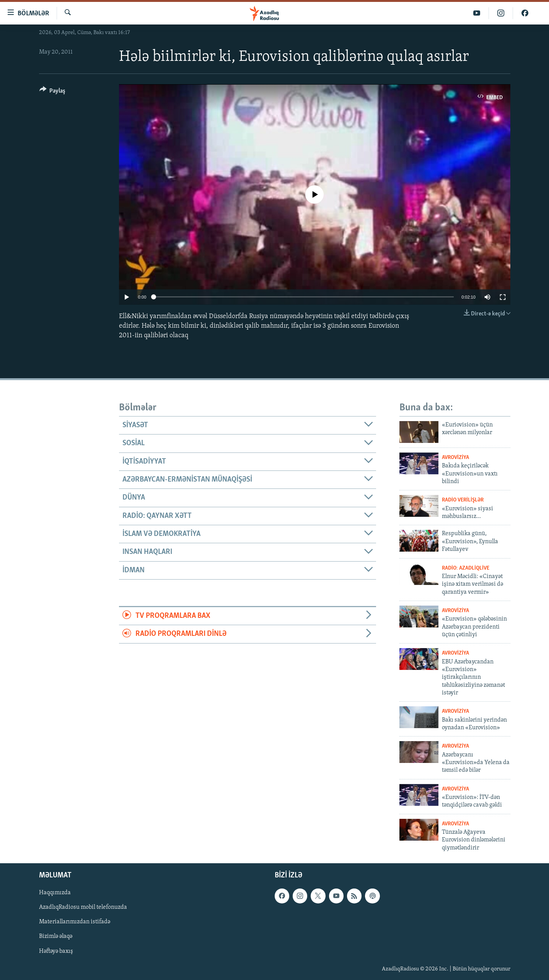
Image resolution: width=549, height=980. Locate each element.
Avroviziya (455, 458)
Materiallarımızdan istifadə (75, 922)
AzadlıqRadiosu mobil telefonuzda (83, 908)
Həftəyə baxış (56, 951)
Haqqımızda (55, 893)
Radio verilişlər (463, 500)
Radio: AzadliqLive (466, 568)
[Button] (53, 92)
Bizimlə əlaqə (56, 937)
